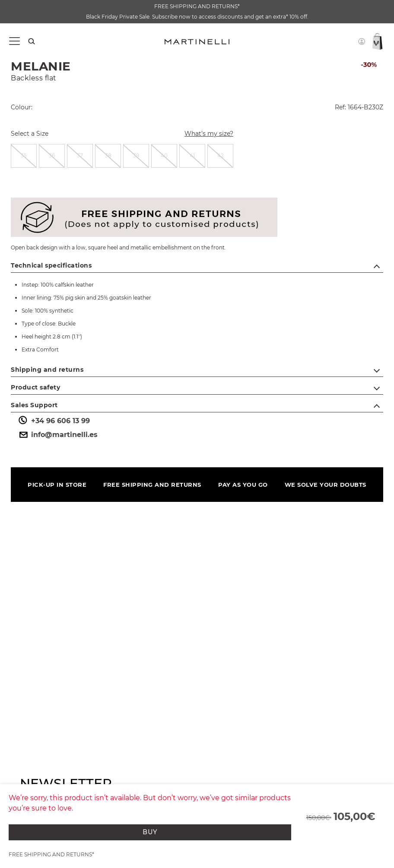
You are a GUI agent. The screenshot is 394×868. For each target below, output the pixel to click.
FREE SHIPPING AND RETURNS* (197, 6)
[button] (362, 41)
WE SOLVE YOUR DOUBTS (326, 485)
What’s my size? (204, 134)
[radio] (24, 156)
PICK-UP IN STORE (57, 485)
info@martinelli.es (57, 435)
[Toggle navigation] (14, 41)
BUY (150, 832)
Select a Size (30, 134)
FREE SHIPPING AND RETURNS (152, 485)
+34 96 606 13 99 (54, 421)
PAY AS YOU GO (243, 485)
